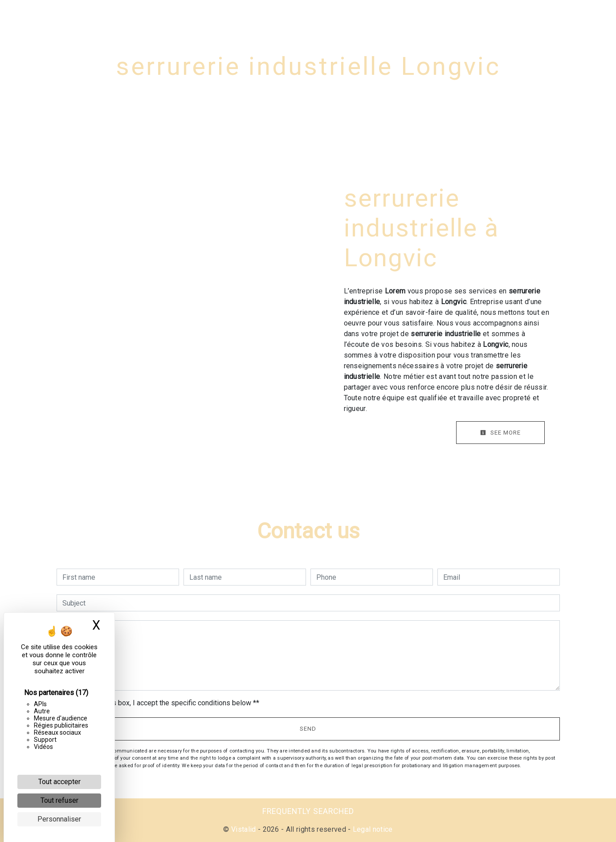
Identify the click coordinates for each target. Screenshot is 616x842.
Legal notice (371, 829)
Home (156, 15)
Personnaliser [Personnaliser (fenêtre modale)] (59, 819)
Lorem (44, 16)
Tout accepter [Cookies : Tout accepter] (59, 782)
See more (500, 433)
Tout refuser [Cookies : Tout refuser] (59, 800)
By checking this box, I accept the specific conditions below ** (162, 703)
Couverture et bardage (353, 15)
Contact (571, 15)
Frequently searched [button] (308, 811)
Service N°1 (206, 15)
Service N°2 (269, 15)
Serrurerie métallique (454, 15)
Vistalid (244, 829)
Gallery (526, 15)
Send (308, 729)
